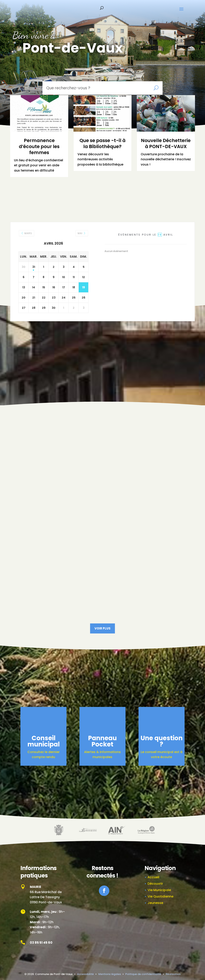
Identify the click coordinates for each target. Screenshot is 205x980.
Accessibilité (85, 974)
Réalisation (173, 974)
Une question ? (162, 741)
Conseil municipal (44, 741)
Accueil (153, 877)
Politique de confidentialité (143, 974)
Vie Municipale (159, 890)
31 (34, 267)
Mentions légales (110, 974)
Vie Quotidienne (160, 896)
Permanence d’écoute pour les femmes (39, 146)
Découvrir (155, 884)
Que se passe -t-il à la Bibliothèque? (102, 143)
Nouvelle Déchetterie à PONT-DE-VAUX (166, 143)
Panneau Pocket (102, 741)
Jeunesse (155, 903)
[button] (181, 12)
